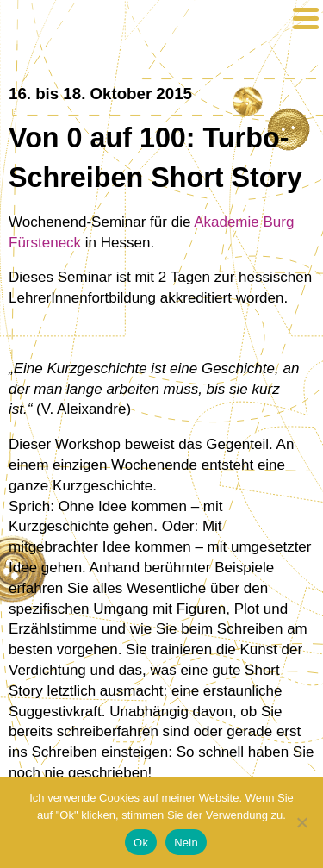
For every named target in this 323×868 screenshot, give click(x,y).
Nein (186, 843)
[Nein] (301, 822)
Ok (141, 843)
